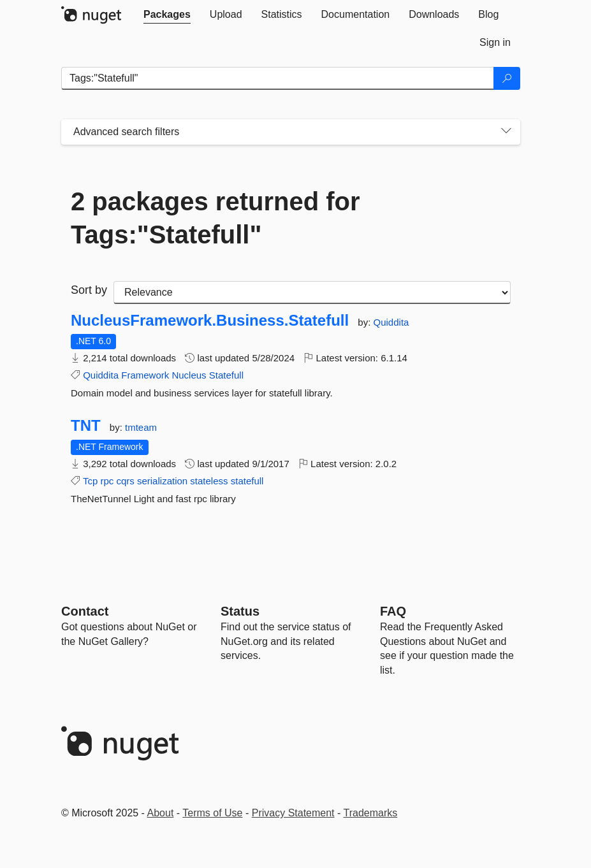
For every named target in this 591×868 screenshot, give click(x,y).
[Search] (507, 78)
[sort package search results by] (312, 293)
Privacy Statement (293, 813)
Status (240, 611)
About (161, 813)
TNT (86, 426)
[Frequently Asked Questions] (393, 611)
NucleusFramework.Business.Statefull (210, 321)
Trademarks (371, 813)
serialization (162, 481)
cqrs (125, 481)
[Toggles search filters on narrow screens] (506, 132)
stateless (209, 481)
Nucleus (189, 375)
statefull (247, 481)
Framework (145, 375)
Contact (85, 611)
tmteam (141, 427)
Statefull (226, 375)
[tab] (167, 15)
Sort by (89, 290)
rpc (107, 481)
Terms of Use (212, 813)
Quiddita (391, 322)
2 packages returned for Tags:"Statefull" (215, 218)
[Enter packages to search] (278, 78)
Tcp (90, 481)
